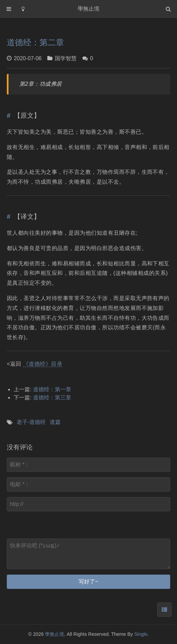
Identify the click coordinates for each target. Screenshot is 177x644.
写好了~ (88, 582)
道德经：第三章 (52, 398)
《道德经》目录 (43, 364)
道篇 (55, 422)
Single (141, 634)
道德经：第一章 (52, 389)
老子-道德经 (31, 422)
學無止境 (54, 634)
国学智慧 (66, 58)
